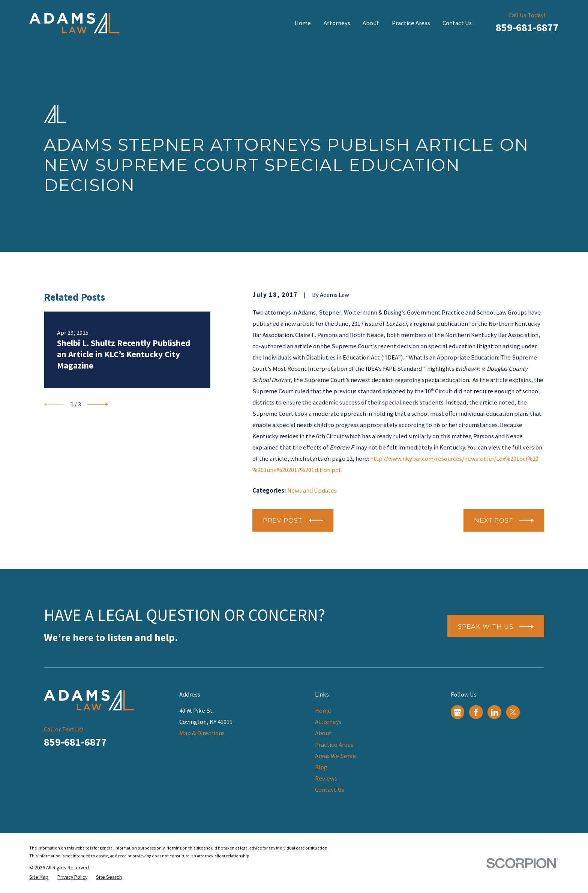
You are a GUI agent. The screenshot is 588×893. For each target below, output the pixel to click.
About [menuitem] (371, 23)
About (323, 733)
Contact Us (330, 790)
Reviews (326, 778)
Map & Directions (202, 733)
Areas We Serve (335, 756)
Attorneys (328, 722)
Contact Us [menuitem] (457, 23)
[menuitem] (39, 877)
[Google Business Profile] (457, 712)
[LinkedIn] (495, 712)
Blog (321, 767)
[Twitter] (513, 712)
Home (323, 711)
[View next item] (98, 404)
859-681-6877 (527, 27)
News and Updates (312, 491)
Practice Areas (334, 745)
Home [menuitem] (303, 23)
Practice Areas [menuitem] (411, 23)
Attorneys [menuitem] (337, 23)
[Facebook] (476, 712)
